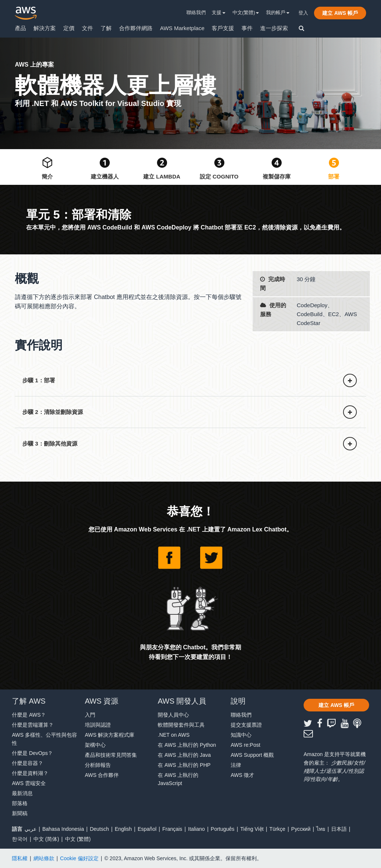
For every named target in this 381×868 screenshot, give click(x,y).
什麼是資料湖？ (30, 773)
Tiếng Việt (252, 829)
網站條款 (44, 858)
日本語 (339, 829)
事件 (247, 28)
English (123, 829)
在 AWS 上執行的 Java (184, 755)
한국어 (20, 839)
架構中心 (95, 745)
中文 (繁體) (78, 839)
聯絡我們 (196, 12)
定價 (69, 28)
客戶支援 (223, 28)
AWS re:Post (246, 745)
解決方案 (45, 28)
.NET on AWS (174, 735)
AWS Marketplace (182, 28)
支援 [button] (219, 12)
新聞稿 (20, 813)
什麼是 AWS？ (29, 715)
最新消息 (22, 793)
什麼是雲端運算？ (33, 725)
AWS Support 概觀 (252, 755)
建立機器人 (105, 176)
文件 (87, 28)
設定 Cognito (219, 176)
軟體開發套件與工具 (181, 725)
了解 (106, 28)
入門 (90, 715)
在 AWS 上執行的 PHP (184, 765)
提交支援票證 (246, 725)
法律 (236, 765)
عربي (31, 829)
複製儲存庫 (277, 176)
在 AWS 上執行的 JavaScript (178, 779)
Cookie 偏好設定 (79, 858)
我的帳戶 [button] (278, 12)
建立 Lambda (162, 176)
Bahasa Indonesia (63, 829)
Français (172, 829)
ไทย (321, 829)
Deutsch (99, 829)
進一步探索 (274, 28)
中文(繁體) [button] (246, 12)
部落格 (20, 803)
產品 (20, 28)
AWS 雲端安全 (29, 783)
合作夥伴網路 (136, 28)
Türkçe (277, 829)
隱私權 (20, 858)
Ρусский (301, 829)
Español (147, 829)
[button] (340, 13)
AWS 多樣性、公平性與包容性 (44, 739)
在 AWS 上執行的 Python (187, 745)
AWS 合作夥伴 (102, 775)
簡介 (47, 176)
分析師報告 (98, 765)
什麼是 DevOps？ (32, 753)
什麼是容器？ (28, 763)
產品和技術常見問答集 (111, 755)
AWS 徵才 (242, 775)
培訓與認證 (98, 725)
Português (222, 829)
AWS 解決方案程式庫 (110, 735)
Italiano (197, 829)
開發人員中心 (173, 715)
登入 (303, 13)
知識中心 (241, 735)
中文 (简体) (46, 839)
